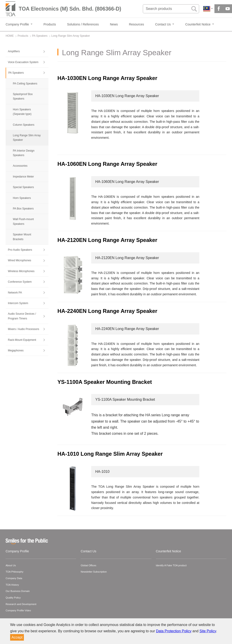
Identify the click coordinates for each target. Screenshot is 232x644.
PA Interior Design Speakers (24, 153)
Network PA (15, 293)
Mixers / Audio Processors (24, 329)
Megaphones (16, 350)
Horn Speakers (22, 198)
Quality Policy (13, 598)
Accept (17, 637)
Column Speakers (24, 125)
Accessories (20, 166)
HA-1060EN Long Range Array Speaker (107, 164)
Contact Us (88, 551)
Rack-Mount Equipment (22, 340)
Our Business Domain (18, 591)
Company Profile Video (18, 610)
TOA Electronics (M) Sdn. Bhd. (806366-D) (70, 9)
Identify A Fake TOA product (171, 565)
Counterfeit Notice (168, 551)
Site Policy (208, 631)
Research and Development (21, 604)
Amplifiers (14, 51)
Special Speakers (23, 187)
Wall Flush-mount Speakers (23, 221)
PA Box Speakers (23, 209)
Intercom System (18, 303)
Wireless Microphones (21, 271)
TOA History (12, 585)
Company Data (14, 578)
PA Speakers (16, 73)
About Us (11, 565)
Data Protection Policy (174, 631)
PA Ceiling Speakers (25, 84)
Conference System (20, 282)
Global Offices (88, 565)
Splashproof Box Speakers (23, 96)
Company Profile (17, 551)
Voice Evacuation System (23, 62)
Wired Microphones (19, 260)
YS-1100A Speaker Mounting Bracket (105, 382)
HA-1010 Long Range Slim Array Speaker (110, 454)
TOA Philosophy (15, 572)
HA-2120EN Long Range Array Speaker (107, 240)
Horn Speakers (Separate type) (22, 112)
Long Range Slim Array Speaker (27, 138)
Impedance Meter (23, 177)
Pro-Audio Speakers (20, 250)
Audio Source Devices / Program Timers (22, 316)
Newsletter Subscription (94, 572)
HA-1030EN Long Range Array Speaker (107, 78)
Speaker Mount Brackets (22, 237)
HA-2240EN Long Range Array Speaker (107, 311)
